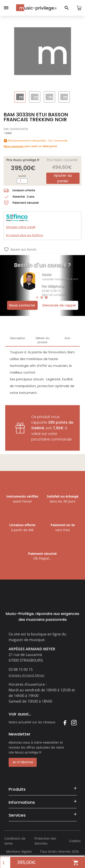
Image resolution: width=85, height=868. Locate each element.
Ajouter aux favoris (20, 249)
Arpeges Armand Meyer (27, 675)
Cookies (75, 841)
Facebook (65, 723)
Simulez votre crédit (21, 227)
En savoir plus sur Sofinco (25, 235)
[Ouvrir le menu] (6, 8)
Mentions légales (19, 851)
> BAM (8, 133)
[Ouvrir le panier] (79, 8)
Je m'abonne (23, 762)
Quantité (22, 176)
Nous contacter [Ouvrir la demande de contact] (22, 305)
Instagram (74, 723)
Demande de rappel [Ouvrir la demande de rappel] (59, 305)
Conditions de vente (15, 841)
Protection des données (45, 841)
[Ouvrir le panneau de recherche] (67, 8)
